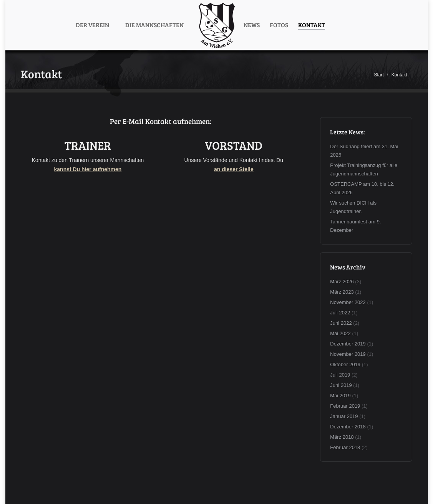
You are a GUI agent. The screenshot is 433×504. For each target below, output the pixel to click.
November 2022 (348, 302)
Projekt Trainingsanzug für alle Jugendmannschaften (364, 169)
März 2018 (342, 437)
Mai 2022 (340, 333)
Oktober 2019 (345, 364)
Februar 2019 (345, 406)
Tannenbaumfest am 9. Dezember (355, 226)
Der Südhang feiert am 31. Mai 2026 (364, 151)
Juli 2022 (340, 313)
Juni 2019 (341, 385)
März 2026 (342, 282)
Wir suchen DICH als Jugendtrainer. (353, 207)
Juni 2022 (341, 323)
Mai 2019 (340, 396)
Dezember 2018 (348, 427)
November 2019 (348, 354)
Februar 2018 (345, 447)
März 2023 (342, 292)
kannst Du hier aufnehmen (88, 169)
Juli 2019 (340, 375)
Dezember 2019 (348, 344)
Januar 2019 (344, 416)
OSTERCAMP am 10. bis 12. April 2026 (362, 188)
